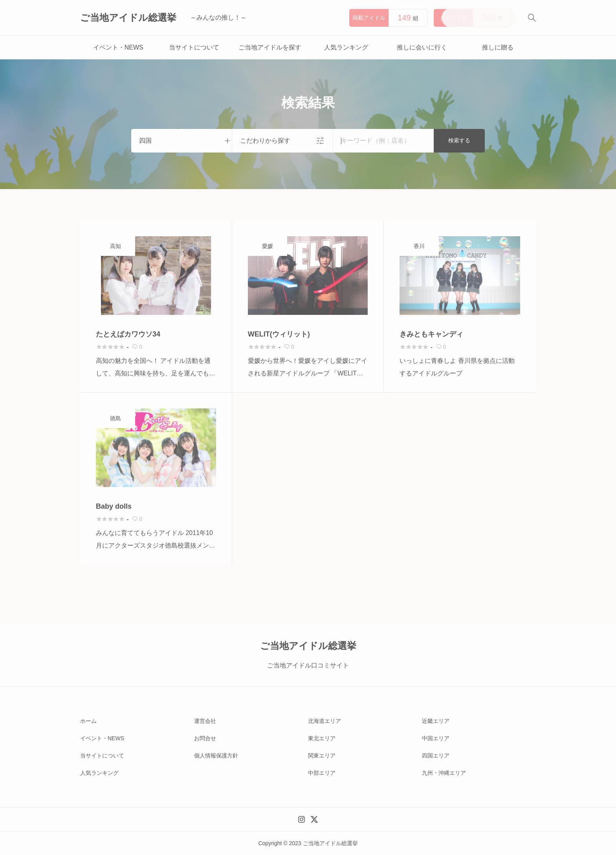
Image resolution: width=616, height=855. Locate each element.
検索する (459, 140)
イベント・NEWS (118, 47)
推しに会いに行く (422, 47)
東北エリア (322, 738)
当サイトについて (194, 47)
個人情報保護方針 (216, 756)
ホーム (88, 721)
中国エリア (436, 738)
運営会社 (205, 721)
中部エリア (322, 773)
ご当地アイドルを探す (270, 47)
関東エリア (322, 756)
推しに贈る (498, 47)
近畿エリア (436, 721)
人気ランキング (346, 47)
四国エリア (436, 756)
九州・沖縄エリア (444, 773)
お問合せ (205, 738)
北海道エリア (324, 721)
